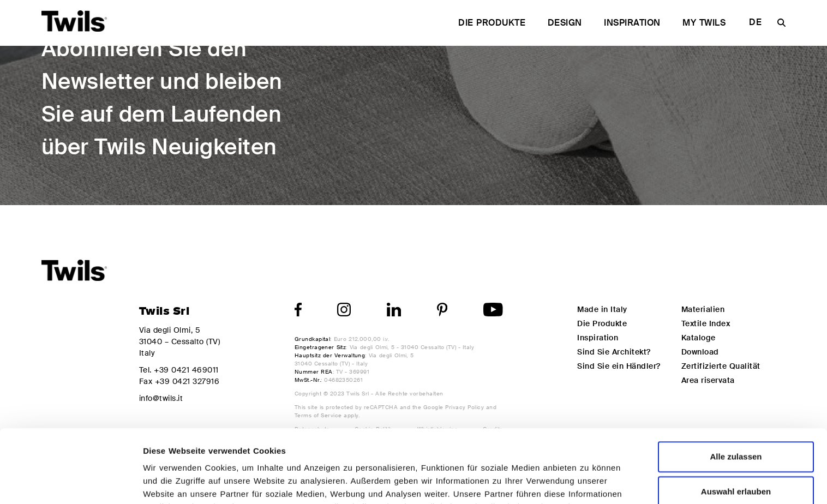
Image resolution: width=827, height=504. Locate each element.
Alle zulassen (736, 383)
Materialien (703, 309)
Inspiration (632, 23)
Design (565, 23)
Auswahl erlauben (736, 418)
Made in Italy (602, 309)
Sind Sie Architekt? (614, 352)
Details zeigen (581, 482)
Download (700, 352)
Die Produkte (492, 23)
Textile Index (706, 323)
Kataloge (699, 338)
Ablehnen (736, 453)
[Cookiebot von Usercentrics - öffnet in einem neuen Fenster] (71, 483)
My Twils (704, 23)
